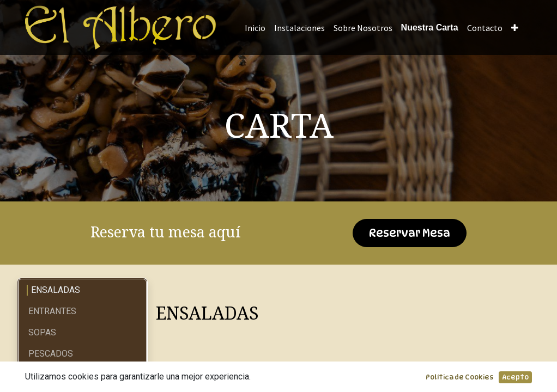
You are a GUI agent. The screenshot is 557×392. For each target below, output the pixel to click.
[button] (515, 28)
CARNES (45, 375)
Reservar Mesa (410, 233)
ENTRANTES (52, 311)
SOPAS (42, 332)
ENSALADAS (56, 290)
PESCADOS (51, 354)
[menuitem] (255, 28)
